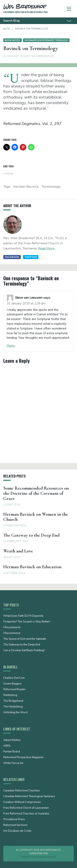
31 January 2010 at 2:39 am (26, 303)
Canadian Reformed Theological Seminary (29, 797)
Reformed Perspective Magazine (23, 758)
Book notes (12, 40)
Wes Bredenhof (43, 56)
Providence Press (14, 820)
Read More (46, 248)
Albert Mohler (12, 740)
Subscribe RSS (39, 853)
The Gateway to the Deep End (22, 645)
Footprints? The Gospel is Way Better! (27, 622)
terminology (51, 187)
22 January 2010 (15, 56)
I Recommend (12, 628)
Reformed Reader (14, 690)
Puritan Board (12, 752)
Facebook (12, 257)
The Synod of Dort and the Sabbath (25, 639)
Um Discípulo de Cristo (17, 831)
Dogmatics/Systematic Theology (46, 40)
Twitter (31, 257)
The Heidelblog (13, 707)
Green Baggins (13, 684)
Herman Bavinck (26, 187)
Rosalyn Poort (46, 857)
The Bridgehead (13, 701)
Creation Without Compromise (22, 802)
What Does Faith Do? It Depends (23, 616)
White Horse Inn (13, 763)
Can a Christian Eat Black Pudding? (24, 651)
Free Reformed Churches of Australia (26, 814)
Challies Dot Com (14, 678)
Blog (7, 29)
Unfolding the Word (15, 713)
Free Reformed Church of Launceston (26, 808)
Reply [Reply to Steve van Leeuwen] (11, 346)
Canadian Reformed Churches (22, 791)
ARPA (7, 746)
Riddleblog (10, 695)
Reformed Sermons (15, 825)
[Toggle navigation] (69, 9)
